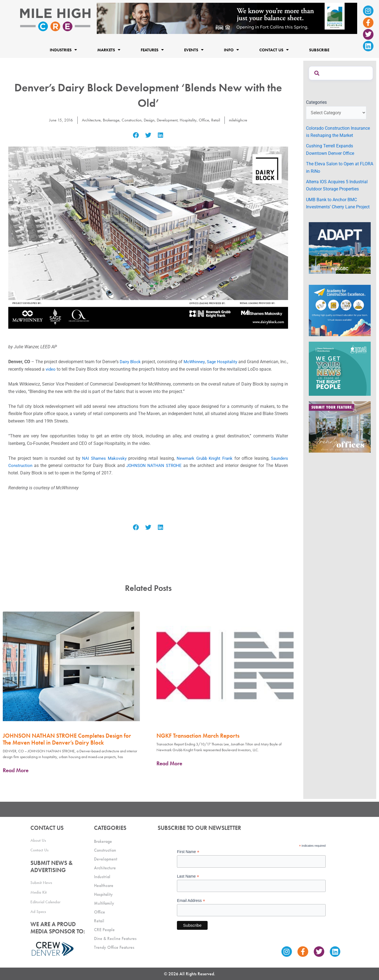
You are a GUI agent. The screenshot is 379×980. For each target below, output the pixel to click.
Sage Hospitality (229, 362)
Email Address (191, 901)
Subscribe (319, 50)
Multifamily (104, 903)
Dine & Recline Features (115, 938)
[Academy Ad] (340, 310)
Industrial (102, 877)
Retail (219, 120)
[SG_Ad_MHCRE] (340, 368)
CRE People (104, 930)
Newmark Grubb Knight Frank (203, 458)
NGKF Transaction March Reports (198, 736)
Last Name (188, 876)
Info (231, 50)
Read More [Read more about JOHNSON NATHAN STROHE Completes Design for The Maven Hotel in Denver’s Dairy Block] (16, 770)
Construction (130, 120)
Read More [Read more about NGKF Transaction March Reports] (169, 763)
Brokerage (109, 120)
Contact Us (274, 50)
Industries (63, 50)
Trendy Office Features (114, 947)
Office (207, 120)
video (60, 369)
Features (152, 50)
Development (169, 120)
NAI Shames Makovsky (103, 458)
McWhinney (200, 362)
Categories (316, 102)
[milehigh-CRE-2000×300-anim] (227, 18)
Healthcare (104, 885)
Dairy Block (134, 362)
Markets (109, 50)
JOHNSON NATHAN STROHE (155, 465)
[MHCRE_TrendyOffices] (340, 427)
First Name (188, 852)
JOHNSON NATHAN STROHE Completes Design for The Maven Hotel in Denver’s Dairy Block (67, 739)
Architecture (87, 120)
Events (194, 50)
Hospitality (191, 120)
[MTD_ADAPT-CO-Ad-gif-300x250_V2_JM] (340, 248)
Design (149, 120)
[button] (136, 135)
